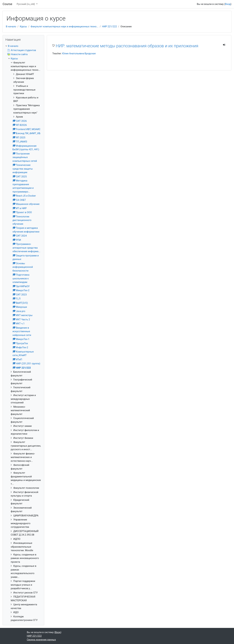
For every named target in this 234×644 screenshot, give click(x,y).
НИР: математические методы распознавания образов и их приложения (127, 46)
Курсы (23, 27)
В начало (11, 27)
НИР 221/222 (109, 27)
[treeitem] (23, 46)
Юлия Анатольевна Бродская (79, 53)
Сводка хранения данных (41, 640)
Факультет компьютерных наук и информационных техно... (64, 27)
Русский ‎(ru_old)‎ (26, 4)
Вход (228, 4)
